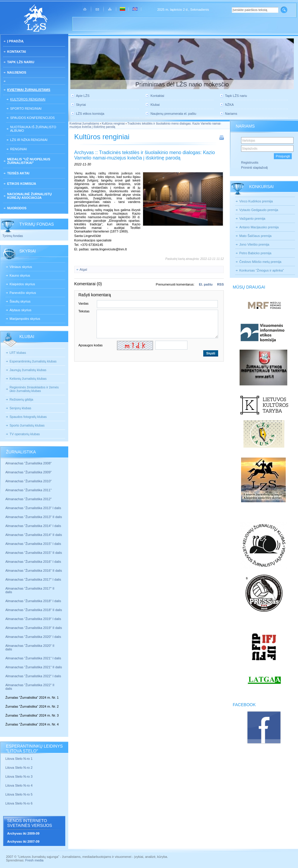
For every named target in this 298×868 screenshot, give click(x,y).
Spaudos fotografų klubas (28, 417)
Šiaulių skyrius (20, 301)
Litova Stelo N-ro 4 (19, 785)
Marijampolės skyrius (25, 319)
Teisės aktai (18, 173)
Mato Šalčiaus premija (255, 236)
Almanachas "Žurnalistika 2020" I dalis (34, 637)
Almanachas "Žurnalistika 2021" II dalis (34, 667)
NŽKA (229, 105)
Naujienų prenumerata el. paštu (173, 114)
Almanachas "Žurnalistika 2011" (28, 490)
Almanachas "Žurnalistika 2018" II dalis (34, 610)
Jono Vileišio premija (254, 244)
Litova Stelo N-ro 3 (19, 776)
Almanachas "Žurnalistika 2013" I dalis (33, 508)
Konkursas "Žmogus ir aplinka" (262, 270)
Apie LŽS (83, 96)
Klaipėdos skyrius (22, 284)
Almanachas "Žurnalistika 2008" (28, 463)
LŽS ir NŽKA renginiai (29, 140)
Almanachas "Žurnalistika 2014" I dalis (33, 526)
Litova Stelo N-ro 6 (19, 803)
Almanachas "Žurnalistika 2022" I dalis (33, 676)
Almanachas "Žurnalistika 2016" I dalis (33, 562)
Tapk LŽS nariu (21, 62)
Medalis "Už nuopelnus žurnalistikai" (29, 161)
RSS (220, 284)
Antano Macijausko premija (259, 227)
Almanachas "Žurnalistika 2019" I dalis (34, 619)
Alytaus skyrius (20, 310)
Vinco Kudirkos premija (256, 201)
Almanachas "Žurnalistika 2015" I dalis (33, 544)
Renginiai (18, 149)
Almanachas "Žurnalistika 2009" (28, 472)
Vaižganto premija (252, 218)
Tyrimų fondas (13, 236)
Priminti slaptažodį (254, 168)
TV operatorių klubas (25, 434)
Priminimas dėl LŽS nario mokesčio (182, 84)
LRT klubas (18, 353)
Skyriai (81, 105)
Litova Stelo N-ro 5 (19, 794)
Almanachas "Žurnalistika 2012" (29, 499)
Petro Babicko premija (255, 253)
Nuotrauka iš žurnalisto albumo (33, 129)
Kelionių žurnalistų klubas (28, 379)
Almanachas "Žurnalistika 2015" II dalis (34, 553)
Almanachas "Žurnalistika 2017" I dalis (33, 579)
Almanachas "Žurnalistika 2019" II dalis (34, 628)
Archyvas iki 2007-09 (23, 841)
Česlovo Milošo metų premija (260, 262)
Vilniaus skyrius (21, 267)
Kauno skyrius (20, 275)
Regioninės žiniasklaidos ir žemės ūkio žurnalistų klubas (34, 389)
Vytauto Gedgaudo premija (259, 210)
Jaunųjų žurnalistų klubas (28, 370)
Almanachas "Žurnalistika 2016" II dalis (34, 571)
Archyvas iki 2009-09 (23, 833)
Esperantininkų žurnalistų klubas (33, 361)
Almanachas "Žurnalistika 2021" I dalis (33, 658)
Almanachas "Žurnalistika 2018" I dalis (34, 601)
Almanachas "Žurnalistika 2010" (28, 481)
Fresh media (34, 860)
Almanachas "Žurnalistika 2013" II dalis (34, 517)
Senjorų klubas (20, 408)
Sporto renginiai (26, 108)
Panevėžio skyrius (23, 293)
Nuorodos (17, 208)
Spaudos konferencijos (32, 118)
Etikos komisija (22, 184)
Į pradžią (15, 41)
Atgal (83, 269)
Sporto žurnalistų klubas (27, 425)
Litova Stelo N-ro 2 (19, 768)
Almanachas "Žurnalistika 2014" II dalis (34, 535)
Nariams (231, 114)
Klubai (155, 105)
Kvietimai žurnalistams (29, 90)
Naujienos (17, 72)
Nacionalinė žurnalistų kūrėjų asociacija (30, 196)
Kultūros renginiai (28, 99)
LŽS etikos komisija (90, 114)
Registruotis (250, 162)
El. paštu (206, 284)
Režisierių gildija (21, 399)
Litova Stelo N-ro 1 (19, 759)
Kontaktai (17, 52)
